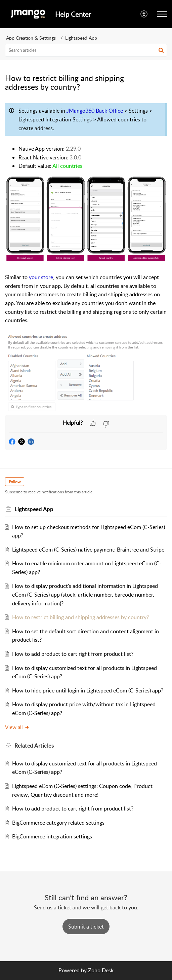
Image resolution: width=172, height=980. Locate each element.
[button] (144, 14)
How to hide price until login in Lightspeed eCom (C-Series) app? (88, 690)
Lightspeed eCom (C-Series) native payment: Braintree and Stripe (88, 550)
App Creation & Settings (31, 38)
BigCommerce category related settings (58, 823)
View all (17, 727)
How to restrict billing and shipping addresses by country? (80, 617)
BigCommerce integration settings (52, 836)
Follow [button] (15, 482)
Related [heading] (34, 746)
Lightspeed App (81, 38)
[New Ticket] (86, 927)
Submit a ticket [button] (86, 927)
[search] (86, 50)
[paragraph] (86, 257)
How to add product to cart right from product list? (73, 654)
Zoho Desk (101, 970)
